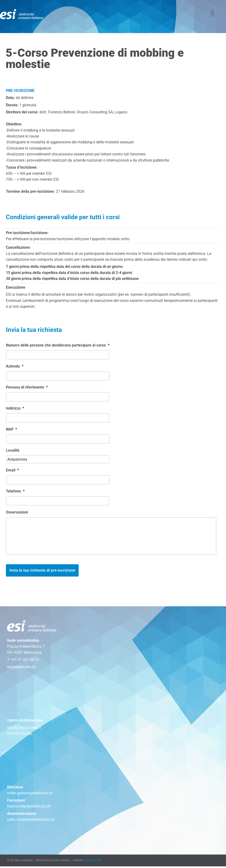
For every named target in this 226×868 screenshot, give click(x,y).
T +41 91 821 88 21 (23, 661)
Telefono (15, 492)
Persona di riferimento (27, 388)
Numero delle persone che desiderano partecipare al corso (58, 346)
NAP (11, 430)
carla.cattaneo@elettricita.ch (31, 821)
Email (12, 471)
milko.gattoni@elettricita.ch (30, 795)
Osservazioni (17, 514)
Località (13, 451)
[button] (212, 13)
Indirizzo (15, 409)
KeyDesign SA (92, 862)
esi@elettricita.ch (21, 668)
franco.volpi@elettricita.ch (29, 808)
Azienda (15, 367)
